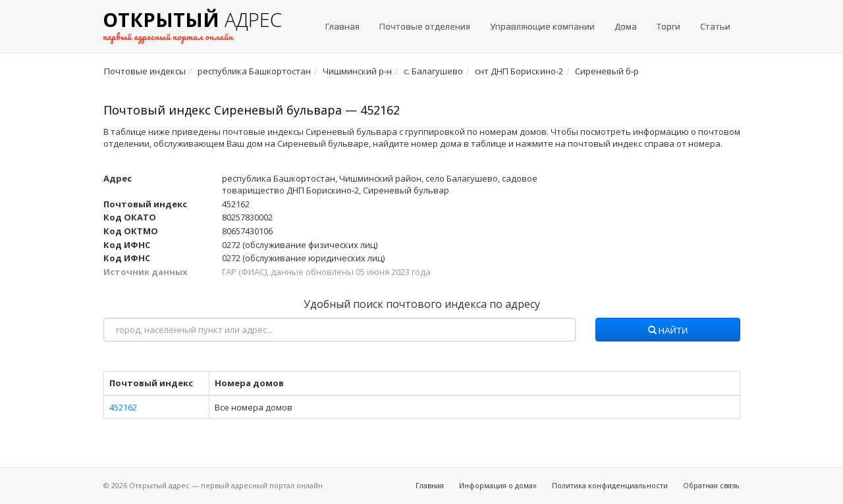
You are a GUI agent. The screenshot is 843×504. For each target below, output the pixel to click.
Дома (626, 26)
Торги (668, 26)
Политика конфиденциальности (610, 485)
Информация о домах (498, 485)
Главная (342, 26)
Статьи (715, 26)
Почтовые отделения (425, 26)
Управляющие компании (542, 26)
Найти (668, 331)
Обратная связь (711, 485)
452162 (123, 407)
